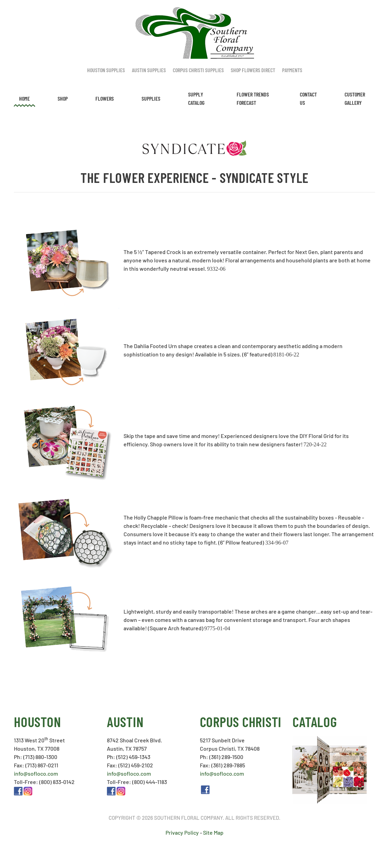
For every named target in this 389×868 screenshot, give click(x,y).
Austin (125, 722)
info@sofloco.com (36, 773)
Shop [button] (63, 98)
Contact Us (308, 98)
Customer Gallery (355, 98)
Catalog (315, 722)
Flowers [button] (105, 98)
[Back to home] (194, 33)
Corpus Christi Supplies (198, 70)
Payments (292, 70)
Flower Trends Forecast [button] (253, 98)
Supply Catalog (196, 98)
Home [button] (24, 98)
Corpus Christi (241, 722)
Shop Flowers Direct (253, 70)
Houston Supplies (106, 70)
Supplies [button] (151, 98)
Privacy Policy (182, 832)
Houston (37, 722)
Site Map (213, 832)
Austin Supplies (149, 70)
